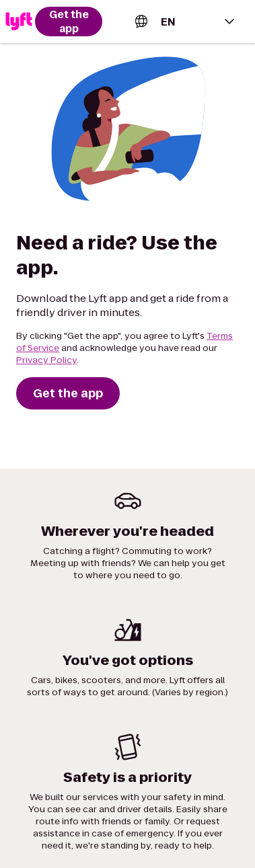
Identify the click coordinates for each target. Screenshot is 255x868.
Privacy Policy (46, 360)
